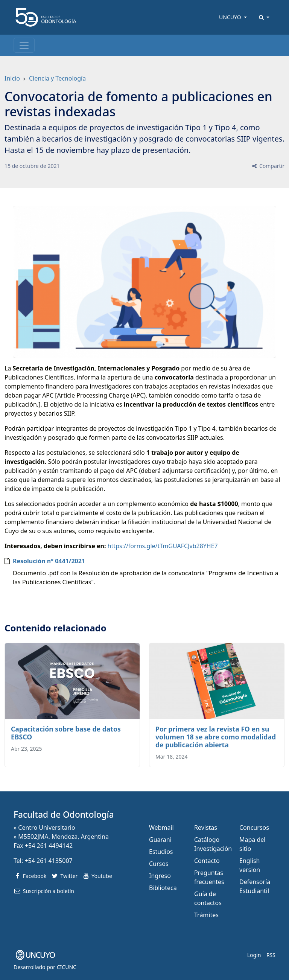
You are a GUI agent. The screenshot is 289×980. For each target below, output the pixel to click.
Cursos (159, 864)
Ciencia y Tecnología (57, 78)
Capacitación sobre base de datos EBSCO (66, 733)
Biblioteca (163, 888)
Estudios (161, 852)
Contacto (207, 861)
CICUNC (67, 967)
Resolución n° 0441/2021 (49, 561)
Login (254, 955)
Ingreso (160, 876)
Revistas (206, 828)
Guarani (160, 840)
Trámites (206, 915)
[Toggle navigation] (24, 45)
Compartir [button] (268, 166)
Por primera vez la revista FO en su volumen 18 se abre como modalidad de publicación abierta (216, 737)
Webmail (161, 828)
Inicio (12, 78)
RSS (271, 955)
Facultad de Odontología (64, 815)
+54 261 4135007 (48, 861)
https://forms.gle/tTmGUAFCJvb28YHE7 (163, 546)
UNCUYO (231, 17)
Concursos (254, 828)
